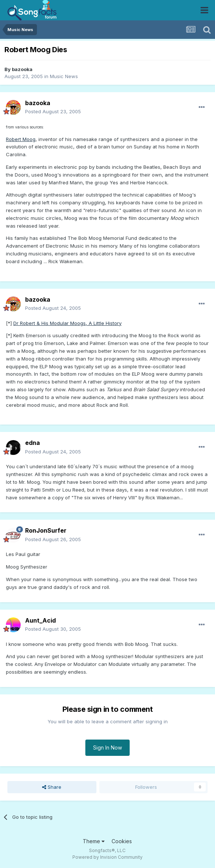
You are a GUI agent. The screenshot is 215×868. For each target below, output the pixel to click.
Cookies (122, 841)
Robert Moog (21, 139)
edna (33, 443)
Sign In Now (107, 748)
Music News (64, 76)
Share (52, 787)
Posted (53, 111)
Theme (94, 841)
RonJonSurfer (46, 530)
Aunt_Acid (40, 620)
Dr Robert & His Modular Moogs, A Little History (67, 323)
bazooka (22, 69)
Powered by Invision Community (107, 857)
